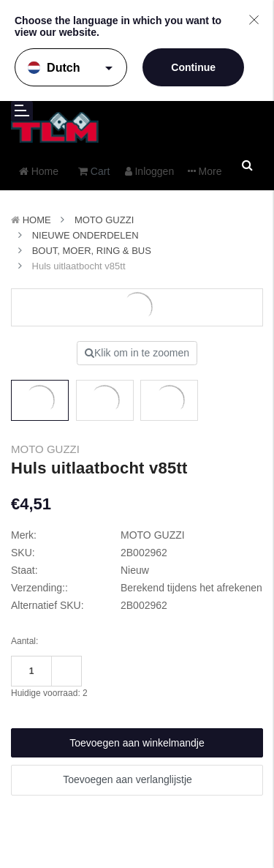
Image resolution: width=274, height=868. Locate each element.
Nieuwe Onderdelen (85, 235)
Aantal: (24, 641)
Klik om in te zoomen (137, 353)
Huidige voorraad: (49, 693)
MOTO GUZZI (104, 220)
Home (37, 220)
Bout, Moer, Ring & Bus (92, 251)
